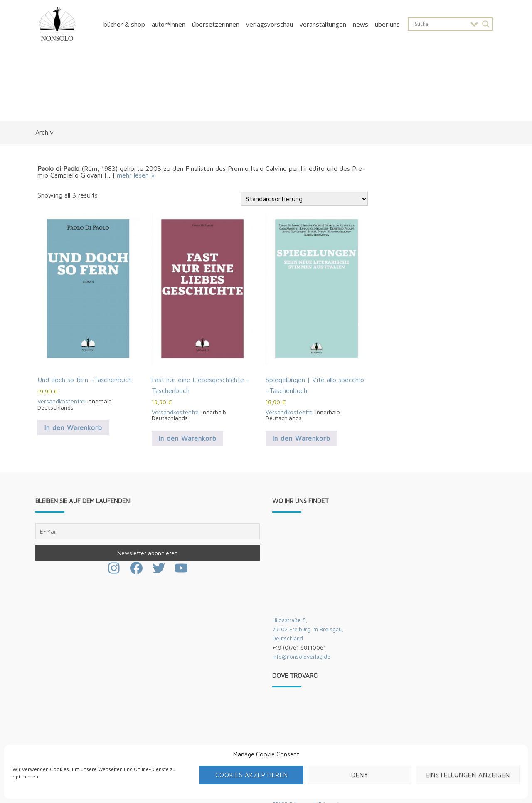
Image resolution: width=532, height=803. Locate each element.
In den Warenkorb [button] (73, 427)
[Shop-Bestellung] (304, 199)
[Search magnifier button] (486, 24)
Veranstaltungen (323, 24)
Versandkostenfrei (62, 401)
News (361, 24)
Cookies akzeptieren (252, 775)
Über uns (387, 24)
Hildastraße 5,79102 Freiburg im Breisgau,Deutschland (308, 629)
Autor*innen (169, 24)
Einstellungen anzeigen (468, 775)
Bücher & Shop (124, 24)
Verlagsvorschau (270, 24)
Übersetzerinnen (216, 24)
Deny (360, 775)
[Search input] (441, 24)
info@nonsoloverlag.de (301, 657)
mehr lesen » (136, 175)
